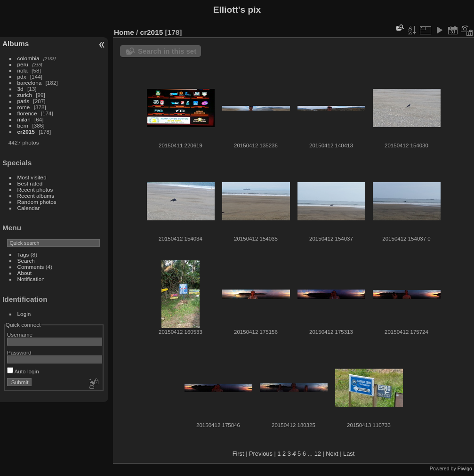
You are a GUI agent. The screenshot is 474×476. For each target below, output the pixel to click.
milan (24, 119)
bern (23, 125)
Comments (31, 267)
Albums (16, 44)
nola (23, 70)
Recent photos (35, 190)
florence (27, 113)
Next (332, 454)
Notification (31, 279)
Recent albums (36, 196)
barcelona (30, 83)
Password (19, 352)
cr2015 (26, 132)
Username (20, 335)
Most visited (32, 177)
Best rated (30, 183)
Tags (23, 254)
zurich (25, 95)
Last (349, 454)
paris (24, 101)
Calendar (29, 208)
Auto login (23, 371)
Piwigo (465, 468)
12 (318, 454)
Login (24, 314)
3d (20, 89)
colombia (28, 58)
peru (23, 64)
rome (24, 107)
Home (124, 32)
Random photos (37, 202)
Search (26, 261)
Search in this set (167, 51)
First (238, 454)
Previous (261, 454)
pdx (22, 77)
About (25, 273)
